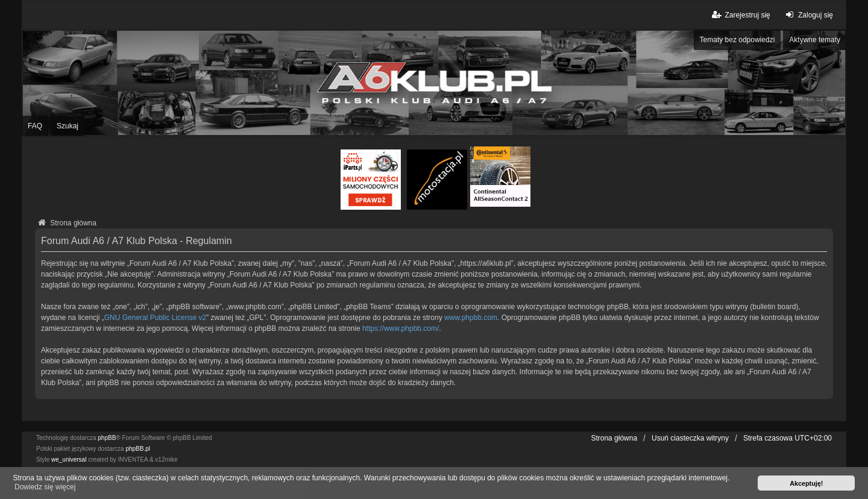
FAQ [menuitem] (35, 126)
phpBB (107, 438)
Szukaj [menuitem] (68, 126)
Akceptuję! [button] (806, 483)
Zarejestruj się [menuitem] (740, 15)
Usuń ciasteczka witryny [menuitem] (690, 438)
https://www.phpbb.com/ (401, 328)
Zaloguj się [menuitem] (808, 15)
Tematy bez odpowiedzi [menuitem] (737, 40)
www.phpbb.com (471, 318)
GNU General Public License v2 (155, 318)
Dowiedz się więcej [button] (45, 487)
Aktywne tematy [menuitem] (815, 40)
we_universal (69, 460)
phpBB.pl (138, 449)
